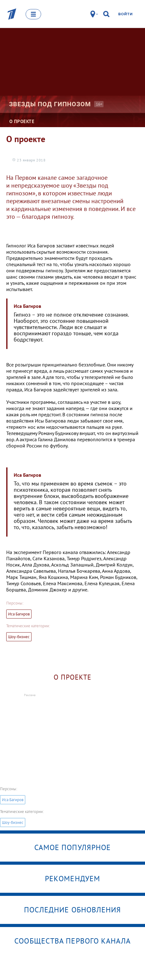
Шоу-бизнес (19, 637)
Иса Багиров (19, 614)
